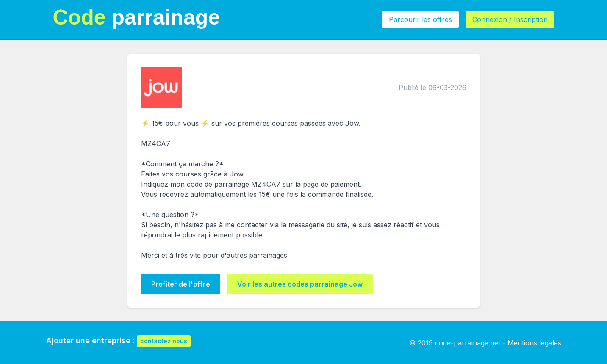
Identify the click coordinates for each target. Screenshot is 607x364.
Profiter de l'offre (181, 284)
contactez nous (164, 341)
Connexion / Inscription (510, 19)
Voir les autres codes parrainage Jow (300, 284)
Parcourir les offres (420, 19)
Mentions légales (534, 343)
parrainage (137, 17)
